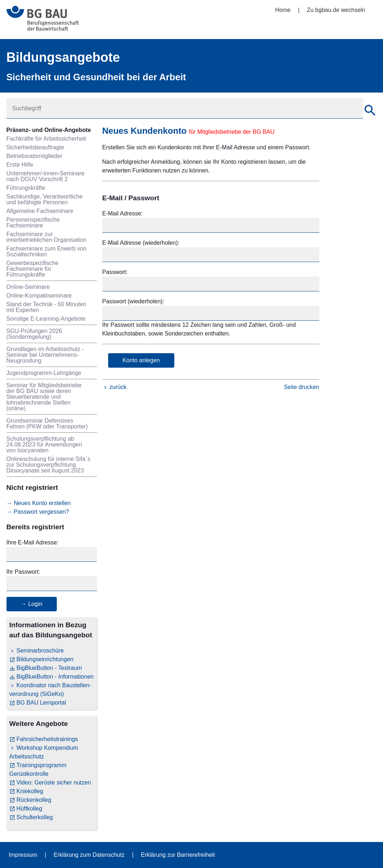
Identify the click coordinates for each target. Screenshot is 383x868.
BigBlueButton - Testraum (49, 668)
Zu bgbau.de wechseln (336, 10)
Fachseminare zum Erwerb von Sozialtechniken (46, 251)
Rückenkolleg (34, 800)
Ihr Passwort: (23, 572)
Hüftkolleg (29, 809)
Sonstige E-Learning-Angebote (46, 319)
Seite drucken (302, 387)
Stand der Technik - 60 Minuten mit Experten (46, 307)
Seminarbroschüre (40, 651)
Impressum (23, 855)
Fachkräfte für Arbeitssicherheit (46, 139)
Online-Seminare (28, 287)
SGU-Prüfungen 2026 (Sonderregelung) (34, 334)
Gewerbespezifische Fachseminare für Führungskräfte (33, 269)
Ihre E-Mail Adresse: (33, 542)
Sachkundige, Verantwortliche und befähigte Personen (45, 199)
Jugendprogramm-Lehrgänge (44, 373)
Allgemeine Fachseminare (40, 211)
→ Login (32, 604)
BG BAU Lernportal (41, 703)
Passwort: (115, 272)
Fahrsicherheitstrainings (47, 739)
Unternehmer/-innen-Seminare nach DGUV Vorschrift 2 (46, 176)
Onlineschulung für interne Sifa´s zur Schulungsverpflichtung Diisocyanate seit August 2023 (48, 465)
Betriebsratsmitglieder (35, 156)
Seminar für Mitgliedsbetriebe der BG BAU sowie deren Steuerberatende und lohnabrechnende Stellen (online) (44, 397)
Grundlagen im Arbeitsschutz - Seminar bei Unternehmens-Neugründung (45, 355)
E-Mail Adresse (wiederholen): (141, 243)
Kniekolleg (30, 791)
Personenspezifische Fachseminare (33, 223)
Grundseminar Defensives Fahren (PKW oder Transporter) (47, 424)
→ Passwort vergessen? (38, 512)
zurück (118, 387)
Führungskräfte (26, 188)
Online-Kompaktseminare (39, 296)
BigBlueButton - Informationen (55, 677)
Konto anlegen (141, 360)
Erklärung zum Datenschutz (89, 855)
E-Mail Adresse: (123, 213)
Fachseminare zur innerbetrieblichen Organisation (46, 237)
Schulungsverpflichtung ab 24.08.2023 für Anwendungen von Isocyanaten (44, 444)
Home (283, 10)
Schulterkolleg (35, 817)
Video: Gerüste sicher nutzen (54, 783)
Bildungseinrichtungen (45, 659)
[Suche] (370, 111)
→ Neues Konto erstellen (39, 503)
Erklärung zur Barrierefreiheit (178, 855)
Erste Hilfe (20, 165)
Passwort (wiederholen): (133, 301)
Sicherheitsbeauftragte (35, 147)
